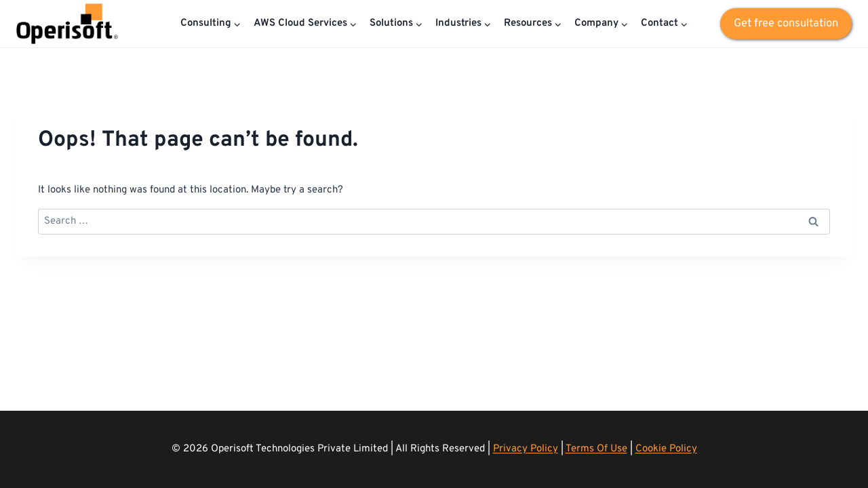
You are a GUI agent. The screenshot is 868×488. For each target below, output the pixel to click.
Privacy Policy (526, 449)
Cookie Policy (666, 449)
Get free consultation (786, 23)
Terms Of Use (596, 449)
